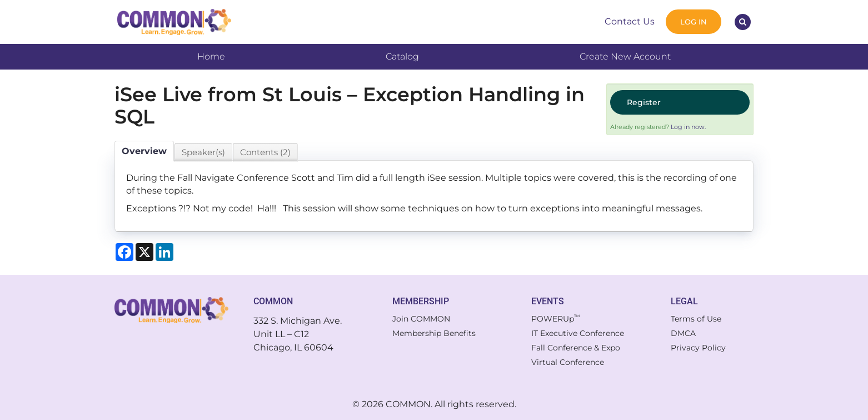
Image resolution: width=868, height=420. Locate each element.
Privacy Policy (698, 348)
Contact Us (630, 21)
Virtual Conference (568, 362)
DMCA (683, 333)
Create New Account (625, 56)
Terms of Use (696, 319)
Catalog (402, 56)
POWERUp (556, 319)
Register (644, 102)
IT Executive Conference (578, 333)
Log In (694, 22)
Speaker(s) (203, 152)
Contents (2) (265, 152)
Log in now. (688, 127)
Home (211, 56)
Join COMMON (421, 319)
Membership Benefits (434, 333)
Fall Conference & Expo (576, 348)
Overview (144, 151)
